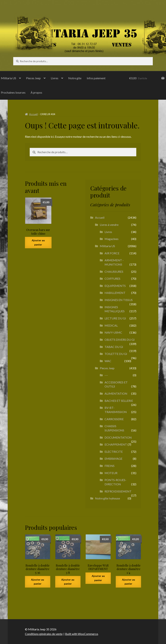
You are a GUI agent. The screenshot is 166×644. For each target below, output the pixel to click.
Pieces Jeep (33, 78)
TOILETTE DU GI (116, 354)
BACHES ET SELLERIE (119, 401)
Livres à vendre (109, 225)
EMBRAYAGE (113, 459)
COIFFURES (112, 279)
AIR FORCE (112, 253)
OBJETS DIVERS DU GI (120, 340)
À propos (36, 92)
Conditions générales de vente (44, 634)
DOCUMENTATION (118, 437)
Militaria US (107, 246)
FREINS (110, 466)
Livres (55, 78)
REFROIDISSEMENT (118, 491)
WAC (108, 361)
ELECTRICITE (114, 452)
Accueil (33, 114)
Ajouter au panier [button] (38, 242)
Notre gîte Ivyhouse (107, 498)
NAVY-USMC (113, 332)
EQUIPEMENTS (115, 286)
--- (106, 375)
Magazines (112, 239)
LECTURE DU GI (115, 318)
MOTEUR (111, 473)
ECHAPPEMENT (116, 444)
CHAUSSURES (114, 272)
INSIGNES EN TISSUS (119, 300)
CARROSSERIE (114, 419)
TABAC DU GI (114, 347)
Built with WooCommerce (82, 634)
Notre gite (75, 78)
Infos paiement (96, 78)
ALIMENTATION (116, 393)
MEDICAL (111, 325)
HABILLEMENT (115, 293)
